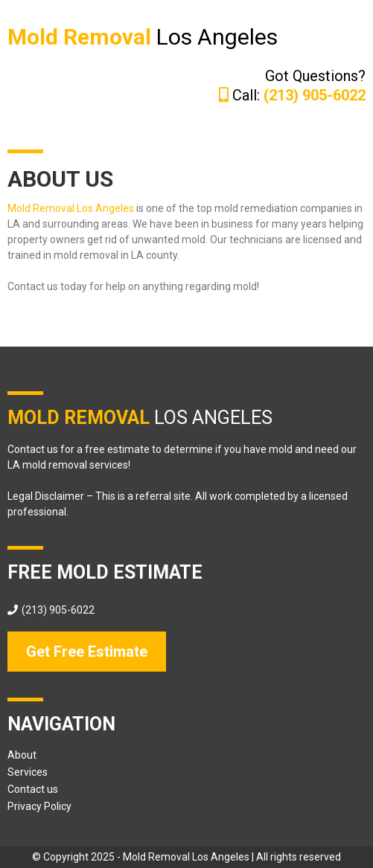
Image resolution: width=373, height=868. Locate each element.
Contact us (33, 789)
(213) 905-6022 (58, 610)
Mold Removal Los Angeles (71, 208)
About (22, 755)
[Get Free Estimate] (87, 652)
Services (28, 772)
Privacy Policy (39, 806)
